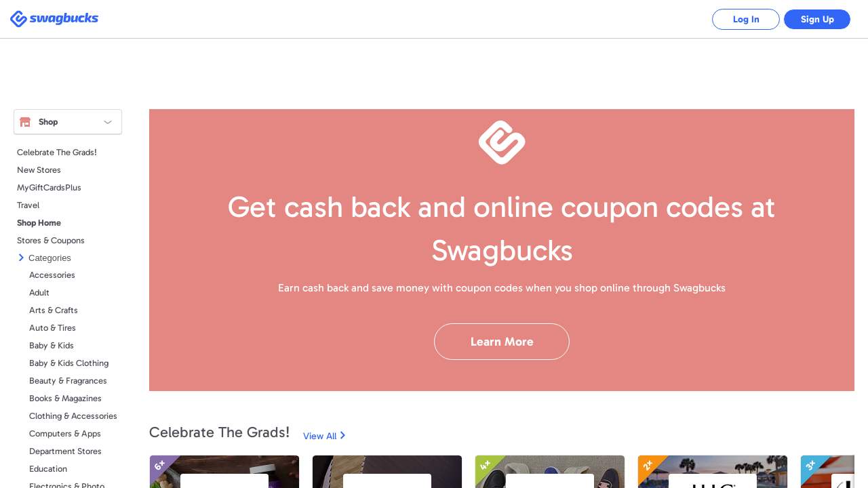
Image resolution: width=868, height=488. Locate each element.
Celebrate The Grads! (57, 152)
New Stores (39, 170)
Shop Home (39, 223)
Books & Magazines (65, 398)
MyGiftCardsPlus (49, 187)
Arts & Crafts (54, 310)
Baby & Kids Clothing (69, 363)
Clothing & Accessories (73, 416)
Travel (28, 205)
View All (320, 436)
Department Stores (65, 451)
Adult (39, 292)
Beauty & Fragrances (68, 381)
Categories (50, 258)
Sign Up (817, 19)
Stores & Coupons (51, 240)
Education (48, 469)
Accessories (52, 275)
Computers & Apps (65, 433)
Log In (746, 19)
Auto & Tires (53, 328)
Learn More (502, 342)
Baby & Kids (52, 345)
